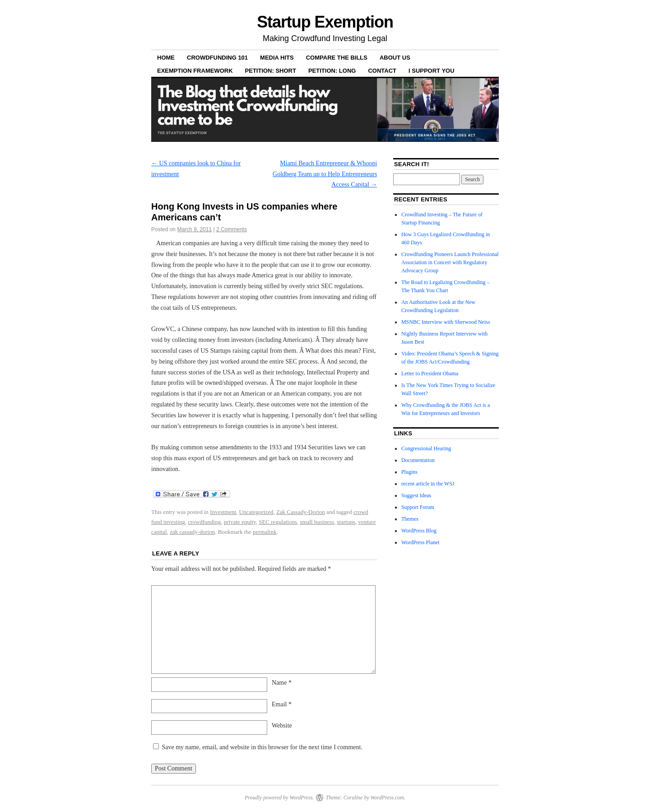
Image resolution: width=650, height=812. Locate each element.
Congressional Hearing (426, 448)
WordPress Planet (420, 542)
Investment (223, 512)
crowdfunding (204, 522)
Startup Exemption (325, 22)
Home (166, 58)
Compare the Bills (337, 58)
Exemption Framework (195, 71)
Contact (382, 71)
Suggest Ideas (416, 495)
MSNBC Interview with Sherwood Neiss (446, 322)
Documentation (418, 460)
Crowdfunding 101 (217, 58)
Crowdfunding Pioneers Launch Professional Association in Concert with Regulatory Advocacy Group (450, 262)
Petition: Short (271, 71)
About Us (395, 58)
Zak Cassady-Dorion (301, 512)
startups (346, 522)
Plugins (409, 472)
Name (282, 683)
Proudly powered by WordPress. (279, 798)
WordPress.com (387, 798)
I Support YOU (432, 71)
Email (282, 704)
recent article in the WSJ (428, 484)
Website (282, 726)
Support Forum (418, 507)
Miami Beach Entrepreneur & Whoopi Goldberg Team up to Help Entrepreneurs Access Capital (325, 174)
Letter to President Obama (430, 373)
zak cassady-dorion (192, 532)
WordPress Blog (419, 531)
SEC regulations (278, 522)
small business (317, 522)
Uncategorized (256, 512)
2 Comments (232, 229)
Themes (410, 519)
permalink (265, 532)
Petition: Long (332, 71)
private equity (240, 522)
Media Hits (277, 58)
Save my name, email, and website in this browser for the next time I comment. (262, 747)
